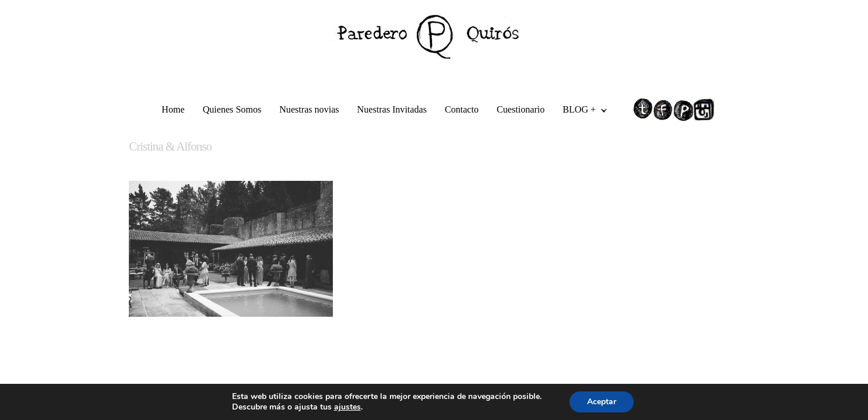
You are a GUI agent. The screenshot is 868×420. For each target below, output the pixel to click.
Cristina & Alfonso (170, 146)
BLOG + (580, 111)
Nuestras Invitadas (392, 109)
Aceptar (602, 402)
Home (173, 109)
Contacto (462, 109)
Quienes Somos (232, 109)
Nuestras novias (309, 109)
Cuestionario (521, 109)
